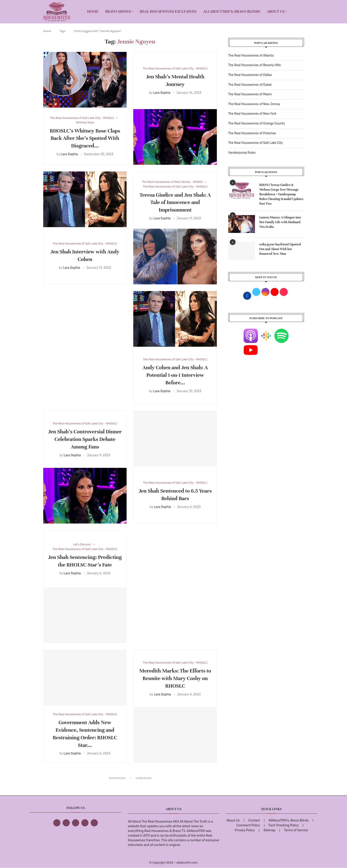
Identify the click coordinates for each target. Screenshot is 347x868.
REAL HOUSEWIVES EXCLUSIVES (168, 11)
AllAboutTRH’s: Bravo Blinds (232, 11)
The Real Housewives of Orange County (257, 123)
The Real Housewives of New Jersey (254, 104)
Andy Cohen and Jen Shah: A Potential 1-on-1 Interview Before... (175, 375)
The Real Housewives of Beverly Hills (255, 65)
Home (93, 11)
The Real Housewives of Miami (250, 94)
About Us (276, 11)
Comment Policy (248, 825)
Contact (254, 820)
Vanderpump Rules (242, 153)
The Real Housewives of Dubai (250, 85)
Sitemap (269, 830)
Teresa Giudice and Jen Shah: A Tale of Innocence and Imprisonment (175, 203)
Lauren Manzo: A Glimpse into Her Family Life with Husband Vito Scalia (280, 222)
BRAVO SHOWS (118, 11)
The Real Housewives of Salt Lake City (256, 143)
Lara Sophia (69, 154)
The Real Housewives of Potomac (252, 133)
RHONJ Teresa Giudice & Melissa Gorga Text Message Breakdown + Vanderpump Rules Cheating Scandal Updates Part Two (281, 194)
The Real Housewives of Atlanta (251, 56)
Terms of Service (296, 830)
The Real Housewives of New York (252, 114)
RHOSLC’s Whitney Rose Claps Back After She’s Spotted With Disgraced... (85, 138)
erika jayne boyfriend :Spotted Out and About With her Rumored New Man (280, 249)
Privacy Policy (245, 830)
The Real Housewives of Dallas (250, 75)
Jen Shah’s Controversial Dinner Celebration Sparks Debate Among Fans (85, 439)
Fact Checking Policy (284, 825)
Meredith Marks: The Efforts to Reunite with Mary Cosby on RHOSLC (175, 678)
